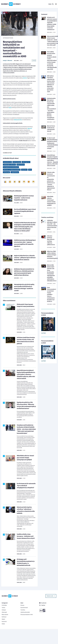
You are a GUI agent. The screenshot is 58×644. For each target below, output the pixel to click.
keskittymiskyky (17, 162)
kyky (10, 108)
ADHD (30, 170)
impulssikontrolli (7, 162)
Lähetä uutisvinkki (25, 612)
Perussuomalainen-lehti (27, 615)
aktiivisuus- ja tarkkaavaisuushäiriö (12, 170)
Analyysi (5, 61)
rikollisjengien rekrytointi (9, 165)
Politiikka (4, 605)
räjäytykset (24, 170)
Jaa (34, 60)
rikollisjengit (6, 172)
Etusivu (22, 605)
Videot (3, 619)
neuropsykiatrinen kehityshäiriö (11, 167)
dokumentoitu (18, 120)
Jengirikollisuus (15, 172)
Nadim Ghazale (21, 165)
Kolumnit (4, 622)
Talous (3, 608)
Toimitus (23, 610)
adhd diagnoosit (26, 162)
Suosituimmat (24, 608)
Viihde (3, 624)
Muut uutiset (5, 615)
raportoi (30, 128)
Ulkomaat (10, 61)
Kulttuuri (4, 617)
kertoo (25, 78)
